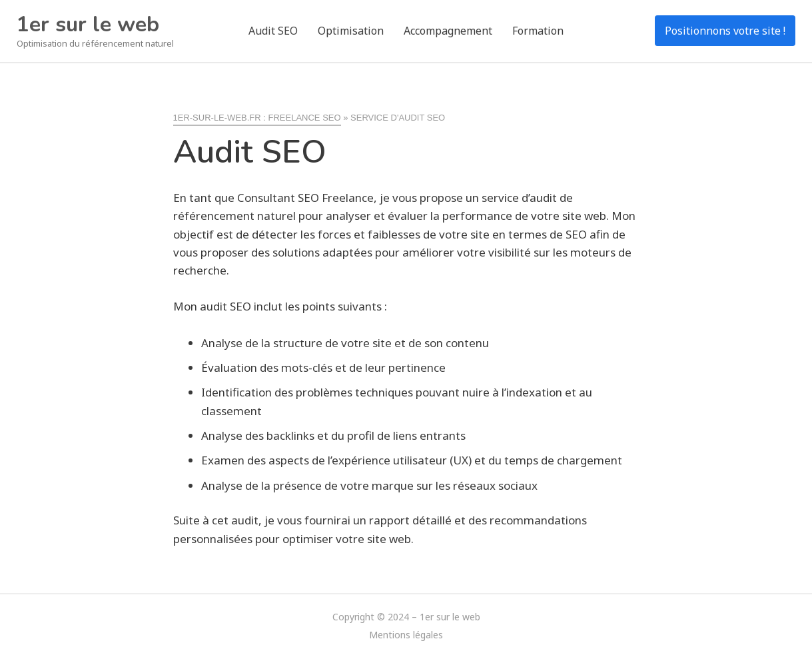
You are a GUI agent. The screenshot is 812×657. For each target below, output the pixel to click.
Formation (538, 31)
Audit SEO (273, 31)
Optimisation (351, 31)
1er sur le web (88, 24)
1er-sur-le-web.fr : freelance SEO (257, 118)
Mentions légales (406, 635)
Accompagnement (448, 31)
